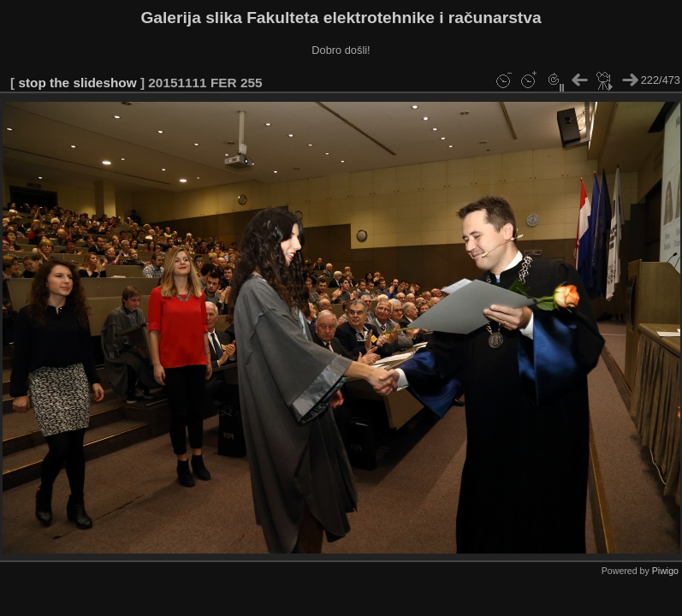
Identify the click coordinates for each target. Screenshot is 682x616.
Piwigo (665, 571)
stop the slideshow (77, 83)
